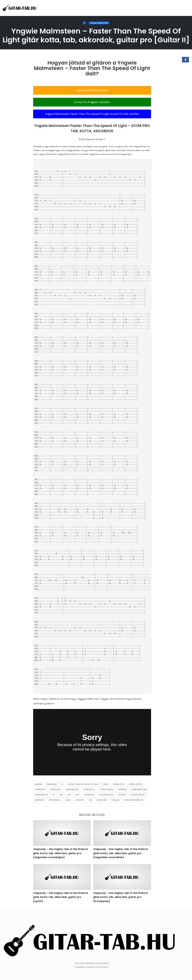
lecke (68, 800)
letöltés (80, 800)
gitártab (123, 789)
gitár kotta (119, 784)
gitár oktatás (136, 784)
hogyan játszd (137, 795)
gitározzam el (107, 789)
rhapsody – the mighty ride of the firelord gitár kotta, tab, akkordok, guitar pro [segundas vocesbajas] (60, 853)
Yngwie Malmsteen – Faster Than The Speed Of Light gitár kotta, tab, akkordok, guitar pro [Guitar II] (96, 35)
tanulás (115, 800)
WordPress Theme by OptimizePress (92, 967)
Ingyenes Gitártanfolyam (92, 90)
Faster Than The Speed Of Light (83, 784)
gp (54, 795)
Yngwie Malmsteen (99, 23)
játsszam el (55, 800)
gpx (78, 795)
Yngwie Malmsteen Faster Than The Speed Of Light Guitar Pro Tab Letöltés (92, 114)
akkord (39, 784)
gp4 (69, 795)
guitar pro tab (106, 795)
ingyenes (40, 800)
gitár (106, 784)
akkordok (52, 784)
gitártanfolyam (139, 789)
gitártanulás (41, 795)
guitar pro (89, 795)
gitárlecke (56, 789)
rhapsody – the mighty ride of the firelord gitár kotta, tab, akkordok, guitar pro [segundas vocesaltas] (120, 853)
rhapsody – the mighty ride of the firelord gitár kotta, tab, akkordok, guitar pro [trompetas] (120, 897)
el (62, 784)
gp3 (61, 795)
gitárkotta (40, 789)
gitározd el (89, 789)
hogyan (122, 795)
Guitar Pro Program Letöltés (92, 102)
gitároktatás (72, 789)
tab (90, 800)
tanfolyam (102, 800)
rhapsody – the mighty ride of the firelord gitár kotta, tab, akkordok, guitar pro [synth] (60, 897)
